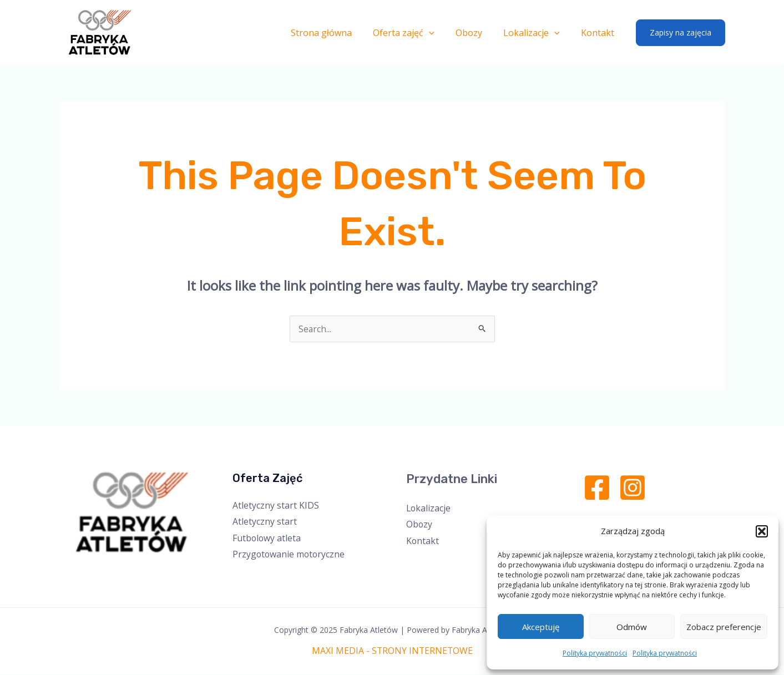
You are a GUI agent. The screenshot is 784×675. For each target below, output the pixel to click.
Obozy (477, 33)
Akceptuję (541, 627)
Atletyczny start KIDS (276, 505)
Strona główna (336, 33)
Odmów (632, 627)
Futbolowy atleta (267, 538)
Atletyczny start (265, 521)
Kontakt (599, 33)
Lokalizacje (537, 33)
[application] (441, 33)
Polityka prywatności (595, 653)
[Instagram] (633, 488)
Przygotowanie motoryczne (290, 555)
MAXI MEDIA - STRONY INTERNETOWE (392, 651)
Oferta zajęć (415, 33)
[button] (762, 531)
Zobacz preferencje (724, 627)
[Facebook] (597, 488)
